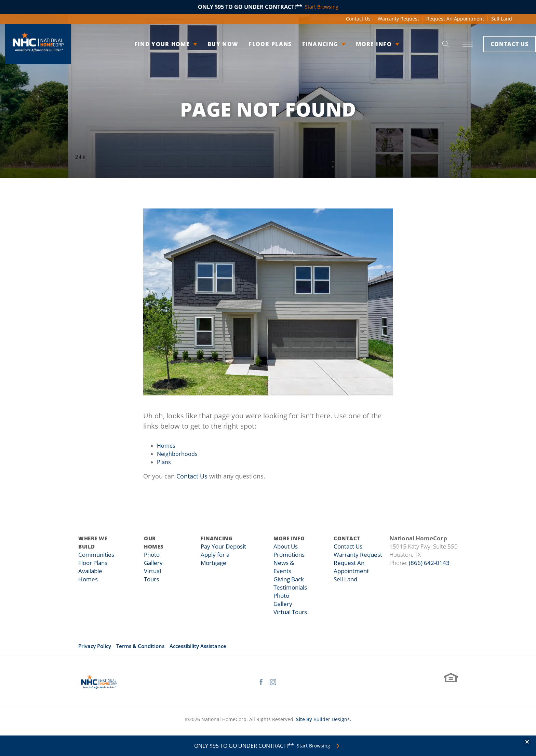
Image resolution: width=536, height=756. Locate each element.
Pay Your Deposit (224, 546)
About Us (286, 546)
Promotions (289, 555)
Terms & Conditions (140, 646)
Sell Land (502, 19)
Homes (166, 446)
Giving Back (289, 579)
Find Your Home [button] (150, 44)
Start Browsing (313, 746)
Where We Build (93, 542)
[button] (430, 44)
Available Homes (99, 571)
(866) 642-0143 (429, 563)
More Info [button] (362, 44)
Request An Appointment (455, 19)
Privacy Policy (95, 646)
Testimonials (290, 588)
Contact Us (358, 19)
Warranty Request (398, 19)
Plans (164, 462)
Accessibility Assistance (198, 646)
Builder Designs (332, 719)
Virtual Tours (291, 612)
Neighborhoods (177, 454)
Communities (95, 555)
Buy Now (211, 44)
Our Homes (157, 542)
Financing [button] (308, 44)
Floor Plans (258, 44)
